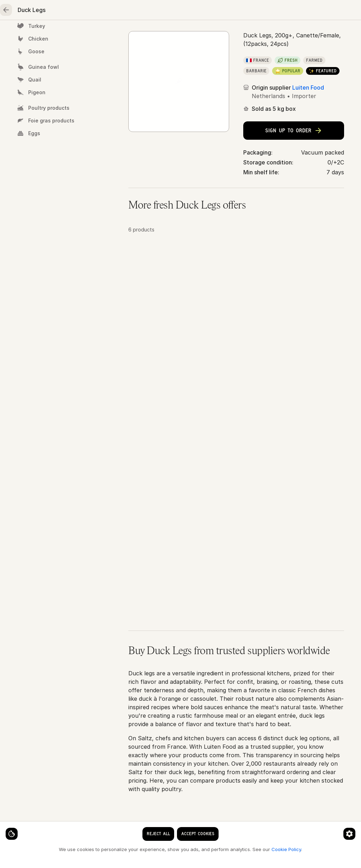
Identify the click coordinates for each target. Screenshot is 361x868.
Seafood (69, 34)
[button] (236, 328)
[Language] (191, 11)
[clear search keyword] (141, 11)
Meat (110, 34)
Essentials (264, 34)
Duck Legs (217, 57)
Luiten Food (308, 145)
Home (28, 34)
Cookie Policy (118, 849)
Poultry (148, 34)
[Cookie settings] (18, 828)
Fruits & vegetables (204, 34)
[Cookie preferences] (139, 828)
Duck (187, 57)
